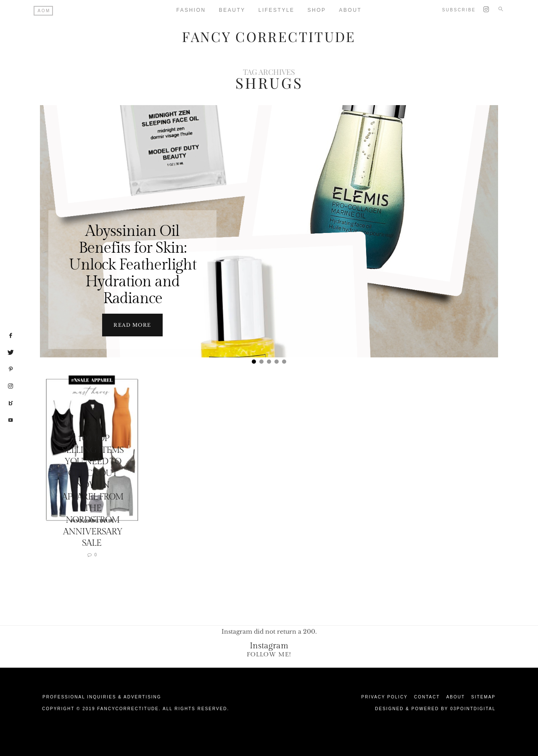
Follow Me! (269, 654)
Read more (132, 325)
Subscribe (459, 10)
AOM (44, 11)
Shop (317, 10)
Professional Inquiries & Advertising (102, 697)
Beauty (232, 10)
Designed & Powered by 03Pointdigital (435, 708)
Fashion (191, 10)
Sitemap (483, 697)
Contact (427, 697)
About (351, 10)
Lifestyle (277, 10)
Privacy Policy (385, 697)
